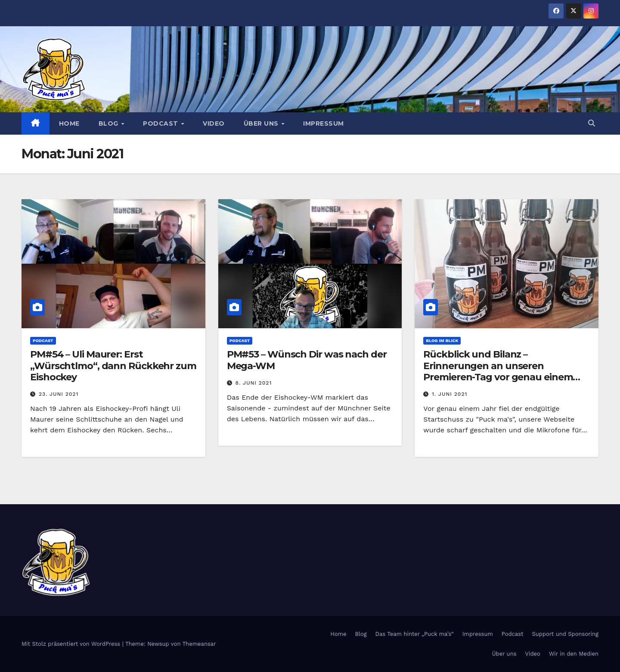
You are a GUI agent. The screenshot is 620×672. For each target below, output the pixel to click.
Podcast (161, 123)
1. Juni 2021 (449, 394)
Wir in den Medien (574, 654)
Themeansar (199, 644)
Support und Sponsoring (565, 634)
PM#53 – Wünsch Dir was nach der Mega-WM (307, 360)
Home (69, 123)
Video (214, 123)
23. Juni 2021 (59, 394)
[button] (592, 123)
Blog (110, 123)
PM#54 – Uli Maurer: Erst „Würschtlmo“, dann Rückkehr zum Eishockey (113, 366)
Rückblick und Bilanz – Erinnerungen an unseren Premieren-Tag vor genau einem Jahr (498, 371)
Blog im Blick (442, 341)
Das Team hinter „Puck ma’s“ (415, 634)
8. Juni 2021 (254, 383)
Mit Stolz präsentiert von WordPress (72, 644)
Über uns (262, 123)
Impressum (324, 123)
